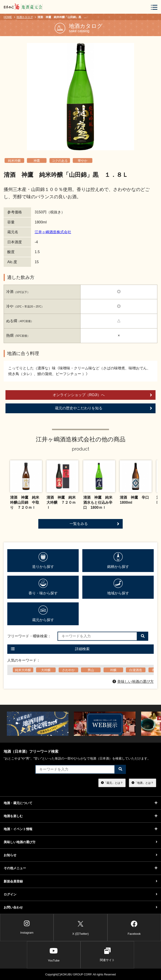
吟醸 (113, 670)
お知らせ (80, 855)
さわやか (68, 670)
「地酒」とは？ (143, 783)
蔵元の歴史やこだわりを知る (104, 408)
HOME (8, 17)
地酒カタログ (25, 17)
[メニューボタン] (154, 7)
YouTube (54, 955)
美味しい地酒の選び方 (133, 682)
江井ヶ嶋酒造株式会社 (53, 232)
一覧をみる (94, 524)
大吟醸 (46, 670)
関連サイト (107, 955)
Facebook (134, 927)
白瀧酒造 (136, 670)
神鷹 (37, 161)
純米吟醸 (14, 161)
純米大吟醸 (23, 670)
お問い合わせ (80, 907)
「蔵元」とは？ (112, 783)
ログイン (80, 894)
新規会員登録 (80, 881)
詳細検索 (50, 649)
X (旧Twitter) (80, 927)
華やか (83, 161)
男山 (91, 670)
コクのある (60, 161)
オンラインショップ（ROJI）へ (102, 395)
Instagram (27, 927)
